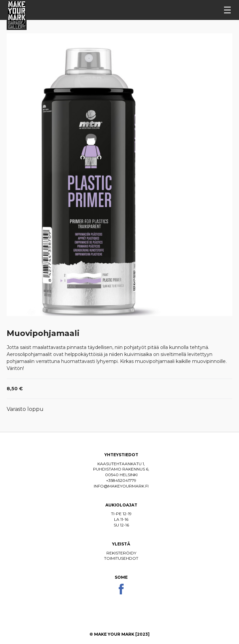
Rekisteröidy (121, 553)
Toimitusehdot (121, 558)
